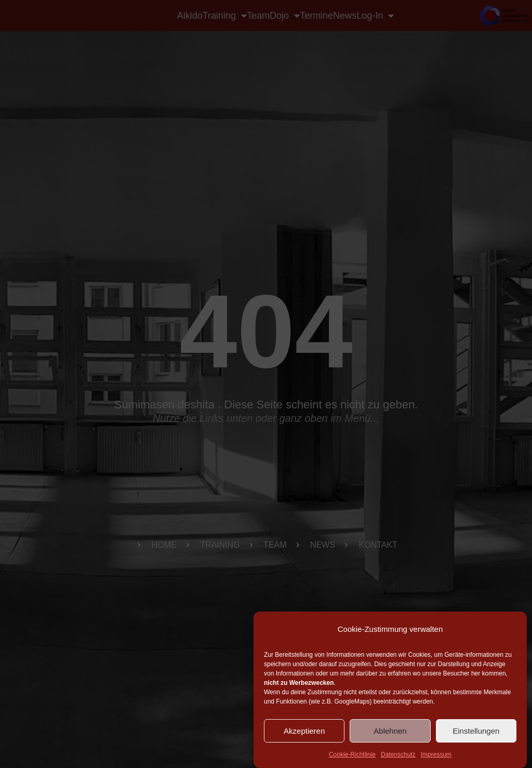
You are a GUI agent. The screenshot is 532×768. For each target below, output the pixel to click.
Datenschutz (398, 754)
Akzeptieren (304, 731)
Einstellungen (476, 731)
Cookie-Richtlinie (352, 754)
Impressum (436, 754)
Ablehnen (390, 731)
